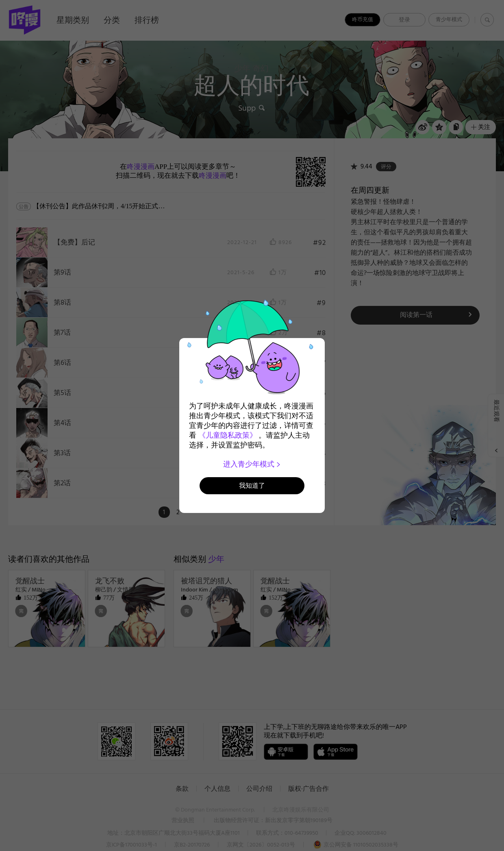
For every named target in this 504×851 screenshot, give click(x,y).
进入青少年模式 (252, 464)
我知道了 (252, 486)
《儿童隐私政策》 (228, 435)
